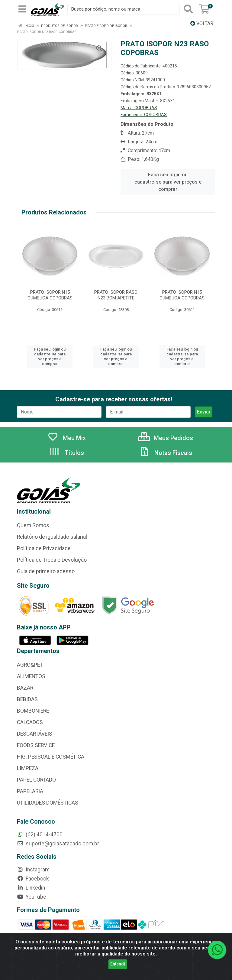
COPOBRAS (146, 108)
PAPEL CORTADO (36, 780)
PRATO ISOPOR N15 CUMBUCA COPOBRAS (50, 295)
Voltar (202, 23)
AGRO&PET (30, 665)
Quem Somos (33, 525)
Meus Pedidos (166, 438)
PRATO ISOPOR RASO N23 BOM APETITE (116, 295)
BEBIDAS (27, 699)
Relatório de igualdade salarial (52, 537)
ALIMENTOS (31, 676)
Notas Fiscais (166, 453)
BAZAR (25, 688)
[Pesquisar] (188, 9)
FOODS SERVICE (36, 745)
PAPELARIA (30, 791)
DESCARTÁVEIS (35, 734)
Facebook (33, 879)
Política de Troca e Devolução (52, 560)
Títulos (67, 453)
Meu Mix (67, 438)
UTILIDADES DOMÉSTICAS (48, 803)
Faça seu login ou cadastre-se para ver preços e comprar (168, 182)
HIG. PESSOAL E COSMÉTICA (51, 757)
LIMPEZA (28, 768)
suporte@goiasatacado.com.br (58, 844)
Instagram (33, 870)
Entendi (118, 964)
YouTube (32, 897)
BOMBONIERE (33, 711)
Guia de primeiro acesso (46, 571)
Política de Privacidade (44, 548)
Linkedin (31, 888)
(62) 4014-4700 (40, 835)
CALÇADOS (30, 722)
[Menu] (22, 9)
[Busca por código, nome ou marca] (124, 9)
